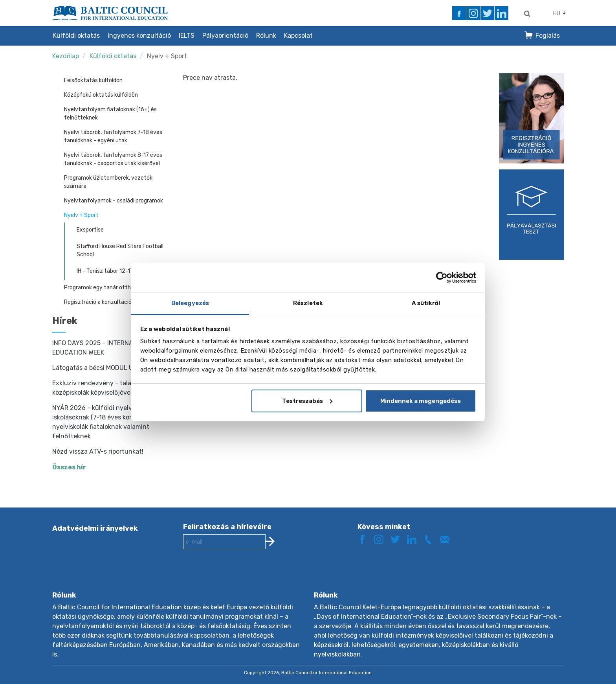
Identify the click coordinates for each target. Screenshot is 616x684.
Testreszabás (307, 401)
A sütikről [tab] (426, 303)
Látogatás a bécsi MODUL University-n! (110, 368)
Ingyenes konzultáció (139, 36)
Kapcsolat (298, 36)
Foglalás (548, 36)
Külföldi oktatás (76, 36)
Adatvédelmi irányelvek (95, 528)
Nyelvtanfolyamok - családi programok (114, 201)
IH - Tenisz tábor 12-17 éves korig (118, 271)
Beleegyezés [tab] (190, 303)
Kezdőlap (66, 56)
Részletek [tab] (308, 303)
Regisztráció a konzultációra (100, 302)
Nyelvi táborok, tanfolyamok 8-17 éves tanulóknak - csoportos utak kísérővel (113, 159)
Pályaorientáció (225, 36)
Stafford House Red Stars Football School (120, 250)
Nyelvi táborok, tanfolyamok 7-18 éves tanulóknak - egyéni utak (113, 136)
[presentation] (243, 576)
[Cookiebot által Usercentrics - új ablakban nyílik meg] (442, 278)
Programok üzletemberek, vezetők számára (108, 182)
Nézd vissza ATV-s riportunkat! (98, 451)
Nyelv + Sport (167, 56)
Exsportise (90, 230)
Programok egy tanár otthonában (107, 288)
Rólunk (266, 36)
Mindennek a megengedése (421, 401)
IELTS (187, 36)
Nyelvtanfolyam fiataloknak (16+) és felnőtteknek (110, 114)
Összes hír (69, 467)
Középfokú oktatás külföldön (101, 95)
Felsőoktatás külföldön (93, 80)
